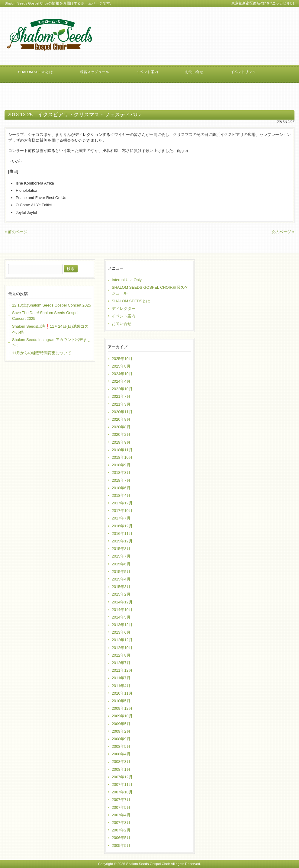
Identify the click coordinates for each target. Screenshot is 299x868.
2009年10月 (122, 716)
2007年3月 (121, 823)
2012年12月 (122, 640)
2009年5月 (121, 724)
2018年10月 (122, 457)
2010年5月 (121, 701)
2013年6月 (121, 632)
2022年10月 (122, 389)
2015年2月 (121, 594)
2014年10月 (122, 610)
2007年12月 (122, 777)
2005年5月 (121, 845)
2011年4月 (121, 686)
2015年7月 (121, 556)
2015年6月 (121, 564)
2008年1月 (121, 769)
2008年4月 (121, 754)
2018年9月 (121, 465)
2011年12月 (122, 670)
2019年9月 (121, 442)
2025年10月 (122, 359)
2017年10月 (122, 511)
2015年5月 (121, 572)
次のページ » (283, 232)
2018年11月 (122, 450)
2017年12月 (122, 503)
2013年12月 (122, 625)
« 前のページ (16, 232)
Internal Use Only (127, 280)
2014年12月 (122, 602)
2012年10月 (122, 648)
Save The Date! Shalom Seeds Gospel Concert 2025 (45, 316)
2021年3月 (121, 404)
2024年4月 (121, 381)
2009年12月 (122, 708)
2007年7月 (121, 800)
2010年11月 (122, 693)
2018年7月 (121, 480)
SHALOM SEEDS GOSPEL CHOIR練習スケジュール (150, 290)
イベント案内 (124, 316)
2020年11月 (122, 412)
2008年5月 (121, 746)
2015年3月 (121, 587)
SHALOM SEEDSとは (131, 301)
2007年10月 (122, 792)
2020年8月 (121, 427)
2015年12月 (122, 541)
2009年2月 (121, 731)
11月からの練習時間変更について (42, 353)
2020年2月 (121, 434)
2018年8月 (121, 473)
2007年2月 (121, 830)
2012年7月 (121, 663)
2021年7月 (121, 396)
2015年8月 (121, 549)
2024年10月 (122, 374)
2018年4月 (121, 495)
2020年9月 (121, 419)
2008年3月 (121, 762)
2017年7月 (121, 518)
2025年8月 (121, 366)
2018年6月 (121, 488)
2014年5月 (121, 617)
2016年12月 (122, 526)
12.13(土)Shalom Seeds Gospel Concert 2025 (51, 305)
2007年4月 (121, 815)
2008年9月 (121, 739)
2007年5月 (121, 807)
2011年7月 (121, 678)
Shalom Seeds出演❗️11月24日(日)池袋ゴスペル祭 (50, 329)
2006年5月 (121, 838)
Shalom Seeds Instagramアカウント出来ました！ (51, 342)
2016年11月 (122, 534)
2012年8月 (121, 655)
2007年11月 (122, 784)
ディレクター (124, 309)
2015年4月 (121, 579)
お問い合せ (122, 324)
